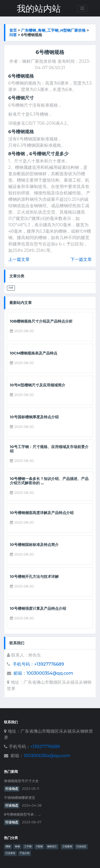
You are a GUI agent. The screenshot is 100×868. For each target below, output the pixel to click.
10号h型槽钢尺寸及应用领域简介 (38, 385)
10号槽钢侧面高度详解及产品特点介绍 (42, 513)
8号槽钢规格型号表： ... (22, 814)
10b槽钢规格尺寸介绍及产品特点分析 (41, 321)
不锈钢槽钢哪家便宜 (20, 798)
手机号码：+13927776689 (38, 664)
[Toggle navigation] (82, 8)
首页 (13, 30)
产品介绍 (25, 853)
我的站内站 (39, 9)
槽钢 (8, 846)
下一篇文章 (81, 259)
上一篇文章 (19, 259)
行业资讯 (10, 853)
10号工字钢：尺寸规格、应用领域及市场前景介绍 (49, 449)
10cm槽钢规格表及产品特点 (34, 353)
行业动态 (12, 789)
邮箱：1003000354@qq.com (43, 673)
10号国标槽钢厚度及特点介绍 (34, 417)
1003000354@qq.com (47, 756)
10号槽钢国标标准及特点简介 (34, 545)
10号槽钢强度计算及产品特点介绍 (38, 608)
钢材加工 (52, 846)
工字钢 (28, 846)
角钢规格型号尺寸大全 (21, 781)
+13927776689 (45, 747)
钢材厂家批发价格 (39, 61)
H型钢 (39, 846)
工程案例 (67, 846)
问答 (13, 35)
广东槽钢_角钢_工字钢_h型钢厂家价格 (53, 30)
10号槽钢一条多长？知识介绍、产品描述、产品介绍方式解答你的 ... (49, 481)
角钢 (17, 846)
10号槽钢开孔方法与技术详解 (34, 577)
